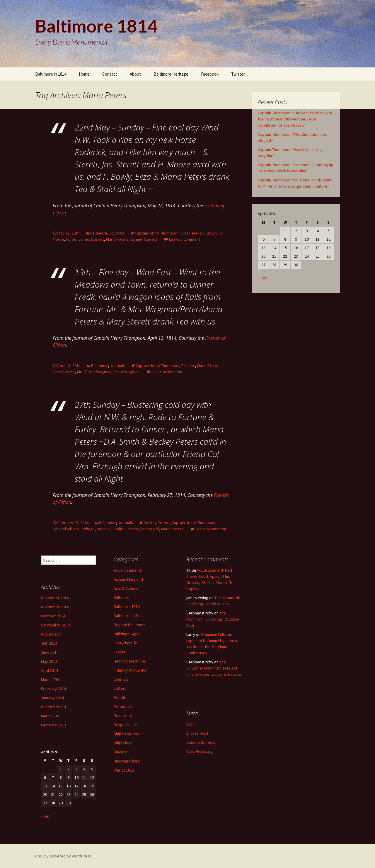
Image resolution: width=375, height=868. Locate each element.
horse (71, 239)
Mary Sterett (64, 372)
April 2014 (50, 670)
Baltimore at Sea (128, 616)
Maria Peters (117, 239)
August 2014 (52, 634)
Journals (117, 233)
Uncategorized (127, 761)
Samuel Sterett (144, 239)
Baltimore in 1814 (51, 74)
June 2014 (50, 652)
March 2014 (51, 680)
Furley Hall (150, 529)
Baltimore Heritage (171, 74)
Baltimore (99, 233)
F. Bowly (210, 233)
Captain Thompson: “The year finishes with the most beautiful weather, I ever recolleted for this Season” (295, 119)
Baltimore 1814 (127, 607)
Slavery (120, 752)
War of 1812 (124, 770)
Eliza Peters (191, 233)
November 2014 (55, 607)
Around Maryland (128, 579)
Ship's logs (123, 743)
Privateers (123, 716)
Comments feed (201, 742)
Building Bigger (127, 634)
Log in (191, 724)
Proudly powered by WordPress (63, 856)
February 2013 (53, 725)
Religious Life (125, 725)
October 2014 (53, 616)
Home (84, 74)
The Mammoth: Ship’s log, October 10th (213, 619)
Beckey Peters (157, 523)
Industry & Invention (131, 670)
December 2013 (55, 707)
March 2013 (51, 716)
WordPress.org (200, 751)
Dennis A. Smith (110, 529)
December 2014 (55, 598)
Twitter (238, 74)
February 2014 (53, 689)
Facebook (210, 74)
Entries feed (197, 733)
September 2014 (56, 625)
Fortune (188, 366)
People (120, 697)
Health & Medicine (129, 661)
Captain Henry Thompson (157, 233)
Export (119, 652)
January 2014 (52, 698)
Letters (120, 688)
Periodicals (123, 706)
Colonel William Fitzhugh (74, 529)
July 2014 (49, 643)
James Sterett (91, 239)
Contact (110, 74)
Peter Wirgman (126, 372)
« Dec (262, 278)
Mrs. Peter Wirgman (94, 372)
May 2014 (49, 661)
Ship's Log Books (129, 734)
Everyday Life (126, 643)
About (135, 74)
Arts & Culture (126, 588)
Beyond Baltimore (129, 625)
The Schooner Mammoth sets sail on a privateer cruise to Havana (214, 668)
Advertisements (128, 570)
